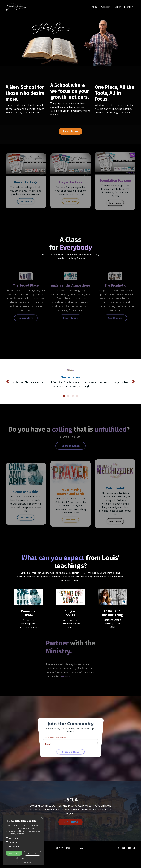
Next (133, 387)
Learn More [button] (70, 132)
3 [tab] (73, 406)
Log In (118, 7)
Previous (8, 387)
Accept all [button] (14, 853)
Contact (105, 7)
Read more (21, 834)
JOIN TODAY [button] (70, 835)
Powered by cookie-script (23, 862)
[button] (23, 858)
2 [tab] (68, 406)
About (94, 7)
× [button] (42, 818)
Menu (129, 7)
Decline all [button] (32, 853)
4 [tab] (77, 406)
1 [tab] (64, 406)
